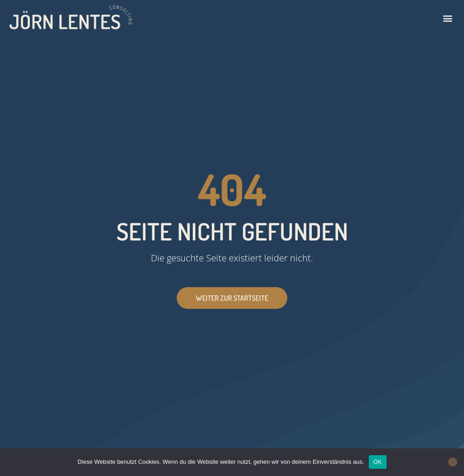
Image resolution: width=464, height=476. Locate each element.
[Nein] (453, 462)
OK (378, 462)
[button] (447, 18)
